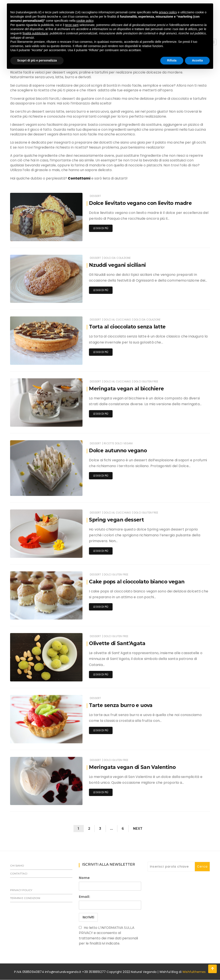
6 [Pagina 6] (124, 829)
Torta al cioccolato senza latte (128, 327)
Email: (84, 897)
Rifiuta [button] (172, 60)
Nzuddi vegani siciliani (118, 265)
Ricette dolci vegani (118, 443)
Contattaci (19, 874)
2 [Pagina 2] (88, 829)
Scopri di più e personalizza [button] (37, 60)
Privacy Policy (21, 890)
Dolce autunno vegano (119, 450)
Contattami (79, 178)
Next (139, 829)
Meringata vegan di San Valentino (134, 767)
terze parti (72, 25)
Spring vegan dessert (117, 520)
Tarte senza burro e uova (122, 705)
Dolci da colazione (117, 258)
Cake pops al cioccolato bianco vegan (138, 582)
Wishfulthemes (194, 972)
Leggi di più (101, 228)
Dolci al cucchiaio (117, 320)
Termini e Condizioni (25, 898)
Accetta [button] (197, 60)
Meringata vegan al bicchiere (127, 389)
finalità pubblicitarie (35, 33)
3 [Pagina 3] (100, 829)
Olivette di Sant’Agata (118, 643)
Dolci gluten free (146, 381)
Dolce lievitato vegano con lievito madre (142, 203)
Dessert (95, 196)
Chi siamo (17, 866)
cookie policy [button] (85, 21)
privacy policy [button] (168, 12)
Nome (84, 878)
